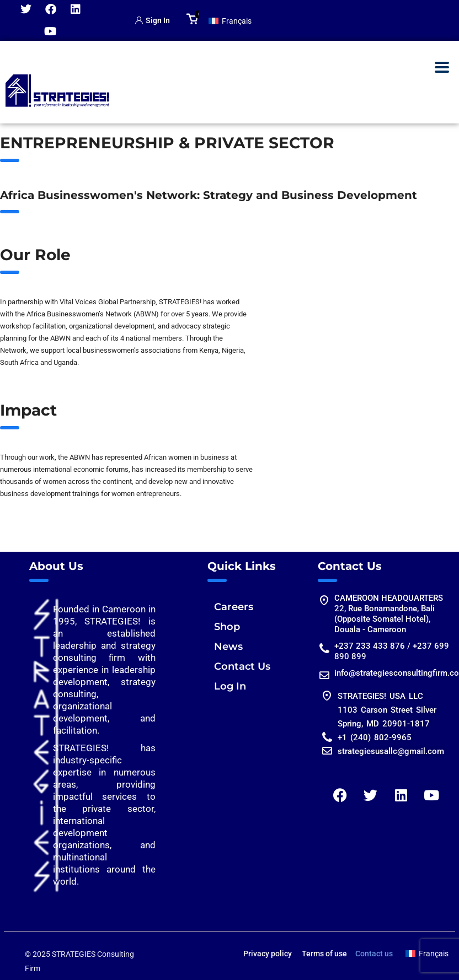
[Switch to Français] (230, 20)
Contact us (374, 954)
